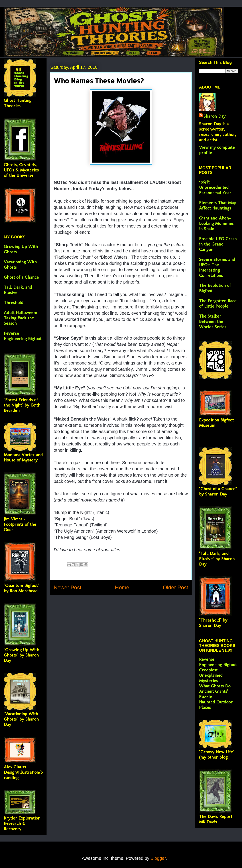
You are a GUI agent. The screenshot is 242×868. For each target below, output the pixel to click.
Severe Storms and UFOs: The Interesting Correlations (217, 267)
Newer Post (67, 587)
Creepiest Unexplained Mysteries (211, 675)
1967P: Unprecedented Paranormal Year (215, 187)
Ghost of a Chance (21, 277)
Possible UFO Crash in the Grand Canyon (218, 244)
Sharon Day (215, 116)
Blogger (158, 858)
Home (122, 587)
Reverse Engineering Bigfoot (23, 336)
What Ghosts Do (215, 686)
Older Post (176, 587)
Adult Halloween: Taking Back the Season (20, 318)
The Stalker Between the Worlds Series (213, 321)
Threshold (14, 302)
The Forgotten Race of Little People (218, 303)
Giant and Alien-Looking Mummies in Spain (216, 223)
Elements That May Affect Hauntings (218, 205)
